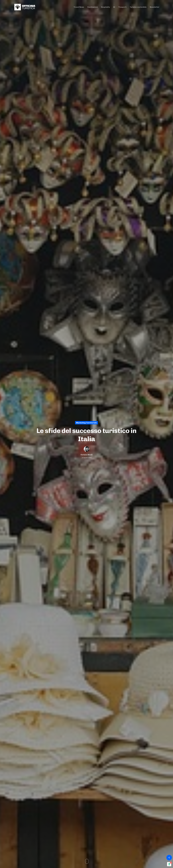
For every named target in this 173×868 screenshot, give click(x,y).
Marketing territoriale (86, 423)
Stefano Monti (86, 455)
